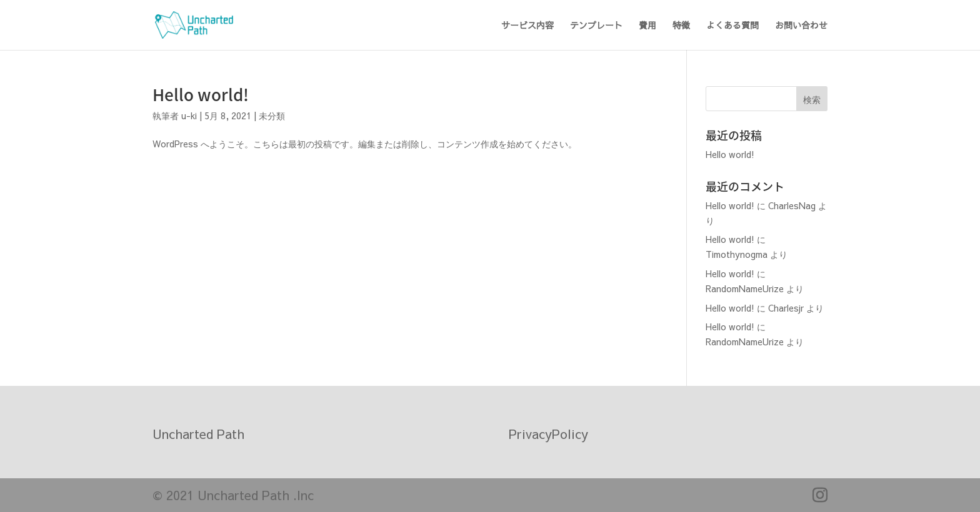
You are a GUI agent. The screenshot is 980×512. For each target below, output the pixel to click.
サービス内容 (527, 26)
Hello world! (201, 94)
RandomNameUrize (745, 288)
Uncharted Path (198, 434)
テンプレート (596, 26)
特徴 (681, 26)
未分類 (272, 116)
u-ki (189, 116)
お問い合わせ (801, 26)
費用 (647, 26)
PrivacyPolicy (548, 434)
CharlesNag (792, 205)
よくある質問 (732, 26)
